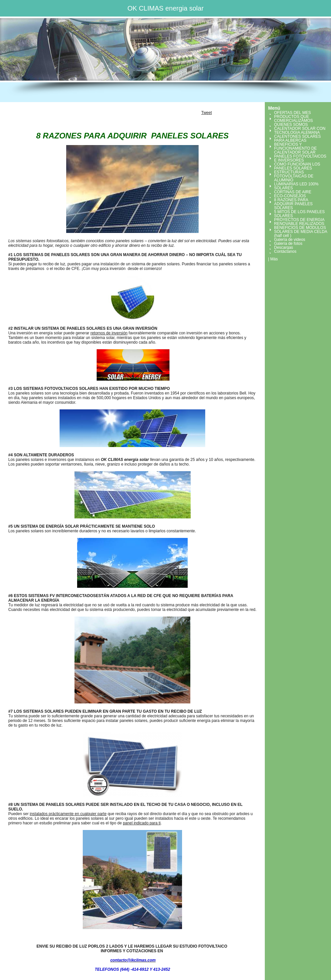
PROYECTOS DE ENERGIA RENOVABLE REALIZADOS (299, 222)
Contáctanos (285, 251)
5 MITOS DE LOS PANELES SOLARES (299, 214)
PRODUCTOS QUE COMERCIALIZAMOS (293, 119)
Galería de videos (290, 240)
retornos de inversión (109, 333)
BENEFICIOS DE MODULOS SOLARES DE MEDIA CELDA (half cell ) (301, 232)
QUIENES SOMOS (291, 125)
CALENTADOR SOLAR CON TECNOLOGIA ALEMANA (300, 131)
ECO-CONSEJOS (290, 196)
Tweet (207, 113)
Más (274, 259)
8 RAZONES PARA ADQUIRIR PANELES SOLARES (293, 204)
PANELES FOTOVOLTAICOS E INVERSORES (300, 158)
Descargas (284, 247)
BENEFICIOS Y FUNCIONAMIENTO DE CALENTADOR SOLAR (295, 148)
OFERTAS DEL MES (292, 113)
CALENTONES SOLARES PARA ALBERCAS (297, 138)
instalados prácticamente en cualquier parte (68, 814)
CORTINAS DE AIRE (293, 192)
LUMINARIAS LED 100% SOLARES (296, 186)
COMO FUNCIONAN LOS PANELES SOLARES (297, 166)
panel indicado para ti (142, 823)
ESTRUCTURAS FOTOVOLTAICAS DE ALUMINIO (294, 176)
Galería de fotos (288, 244)
